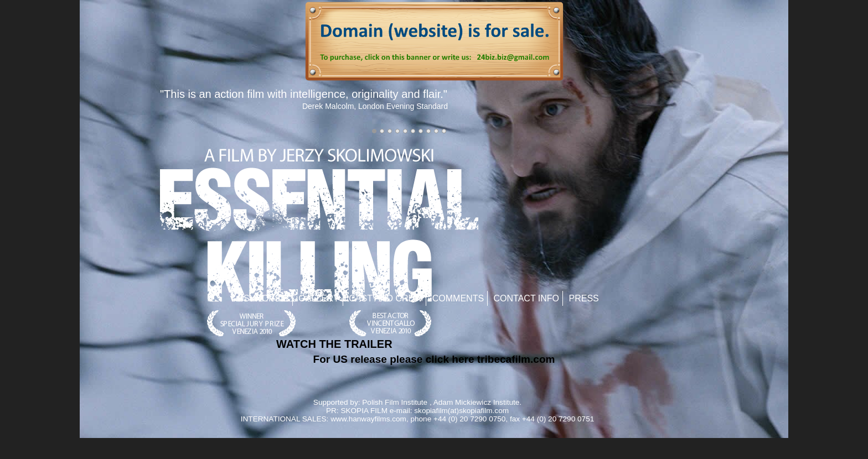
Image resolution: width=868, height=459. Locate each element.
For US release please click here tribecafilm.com (434, 359)
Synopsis (266, 298)
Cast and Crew (386, 298)
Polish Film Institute (395, 402)
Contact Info (527, 298)
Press (584, 298)
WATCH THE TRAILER (334, 344)
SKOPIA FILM (364, 411)
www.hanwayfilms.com (368, 419)
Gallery (319, 298)
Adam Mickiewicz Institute (477, 402)
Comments (458, 298)
